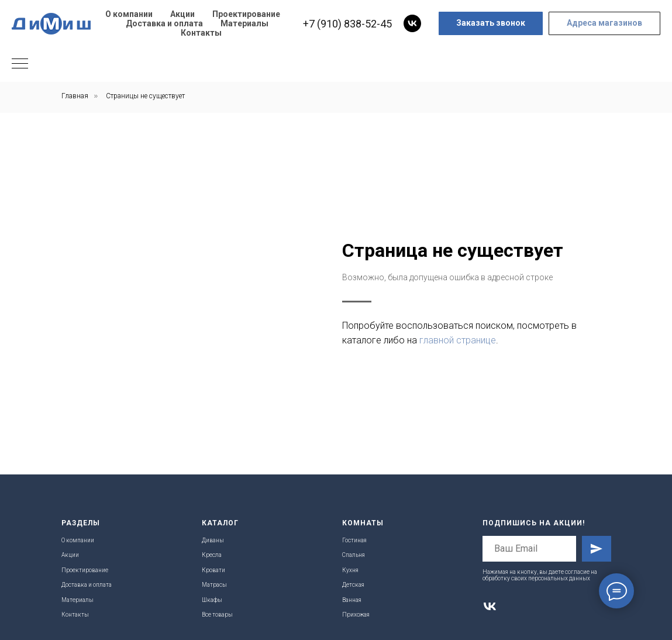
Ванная (352, 600)
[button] (491, 23)
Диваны (213, 540)
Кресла (212, 555)
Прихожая (356, 615)
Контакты (201, 33)
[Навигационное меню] (20, 64)
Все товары (217, 615)
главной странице (458, 340)
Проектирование (246, 14)
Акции (182, 14)
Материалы (244, 23)
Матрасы (214, 585)
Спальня (354, 555)
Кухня (350, 570)
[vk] (412, 23)
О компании (129, 14)
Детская (353, 585)
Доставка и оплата (164, 23)
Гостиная (354, 540)
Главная (75, 96)
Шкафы (212, 600)
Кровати (213, 570)
